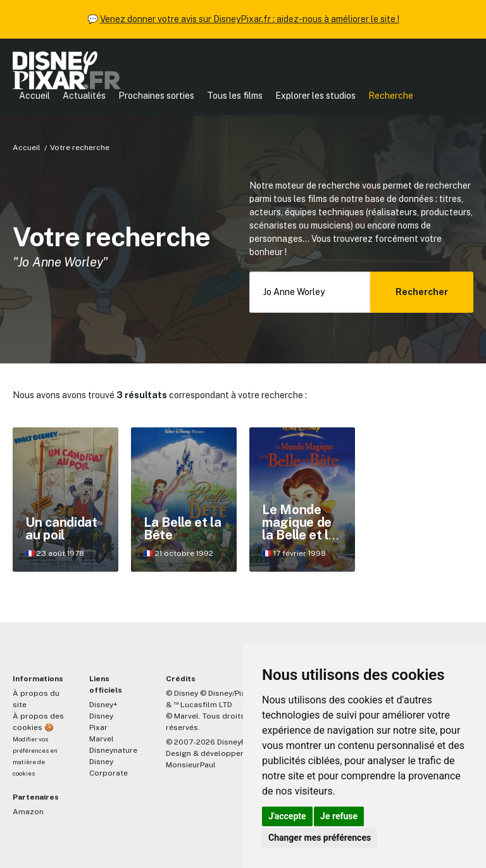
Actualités (84, 96)
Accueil (34, 96)
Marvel (102, 739)
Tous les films (235, 96)
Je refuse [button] (339, 816)
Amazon (28, 812)
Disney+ (103, 705)
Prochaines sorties (156, 96)
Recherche (391, 96)
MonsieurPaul (191, 765)
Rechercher (422, 292)
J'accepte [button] (287, 816)
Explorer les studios (315, 96)
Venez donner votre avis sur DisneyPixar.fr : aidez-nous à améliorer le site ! (250, 19)
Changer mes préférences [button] (320, 838)
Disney (101, 716)
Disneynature (113, 750)
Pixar (98, 727)
